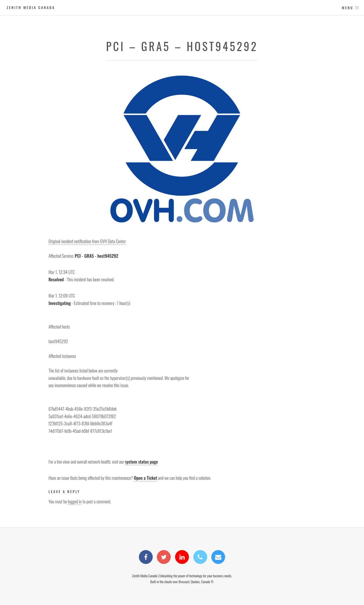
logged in (75, 501)
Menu (348, 8)
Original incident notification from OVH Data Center (87, 241)
